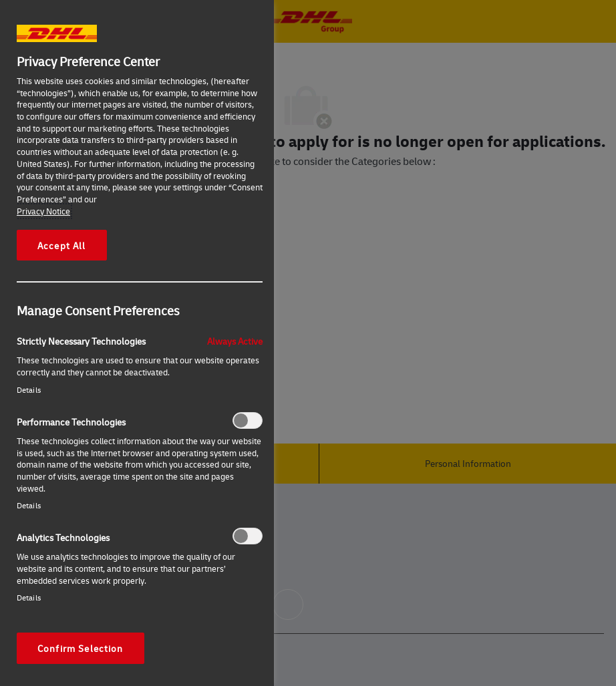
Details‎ (29, 390)
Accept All (62, 245)
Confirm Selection (81, 648)
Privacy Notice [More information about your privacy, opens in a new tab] (43, 211)
